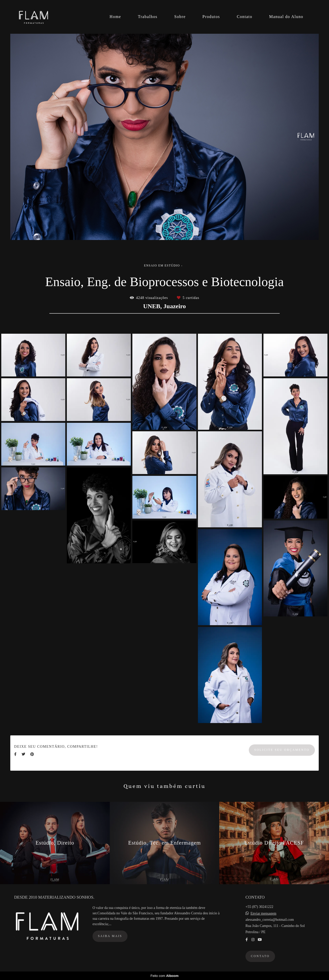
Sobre (180, 17)
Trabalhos (148, 17)
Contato (244, 17)
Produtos (211, 17)
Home (115, 17)
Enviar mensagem (264, 914)
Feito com (164, 976)
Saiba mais (110, 936)
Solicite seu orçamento (282, 750)
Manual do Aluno (286, 17)
